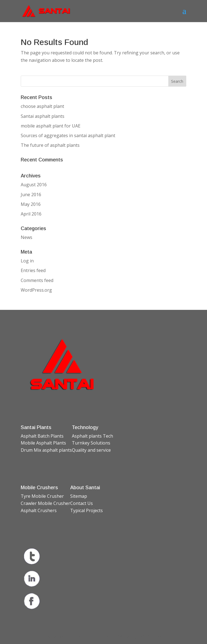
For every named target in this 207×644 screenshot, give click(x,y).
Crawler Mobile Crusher (45, 503)
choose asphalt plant (42, 106)
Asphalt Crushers (39, 510)
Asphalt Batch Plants (42, 436)
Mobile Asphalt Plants (43, 443)
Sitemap (79, 496)
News (27, 237)
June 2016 (31, 195)
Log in (27, 261)
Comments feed (37, 280)
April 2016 (31, 214)
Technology (85, 427)
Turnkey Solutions (91, 443)
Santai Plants (36, 427)
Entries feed (33, 270)
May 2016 (31, 204)
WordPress (150, 636)
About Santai (85, 488)
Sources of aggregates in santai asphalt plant (68, 135)
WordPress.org (36, 290)
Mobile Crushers (39, 488)
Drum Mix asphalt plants (46, 450)
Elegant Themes (90, 636)
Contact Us (82, 503)
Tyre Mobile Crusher (42, 496)
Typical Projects (87, 510)
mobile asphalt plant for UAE (51, 126)
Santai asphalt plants (43, 116)
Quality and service (91, 450)
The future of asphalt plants (50, 145)
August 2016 (34, 185)
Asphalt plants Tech (92, 436)
